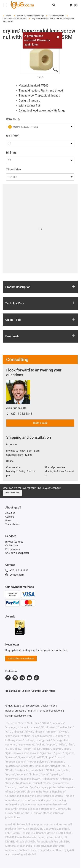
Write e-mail (40, 423)
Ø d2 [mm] (13, 136)
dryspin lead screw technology (30, 16)
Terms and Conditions (50, 711)
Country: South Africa (43, 691)
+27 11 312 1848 (21, 414)
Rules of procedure (16, 711)
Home (9, 16)
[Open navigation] (5, 5)
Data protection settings (19, 716)
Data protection (30, 706)
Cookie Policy (48, 706)
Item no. (11, 119)
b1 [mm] (11, 153)
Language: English (18, 691)
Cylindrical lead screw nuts (15, 19)
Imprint (32, 711)
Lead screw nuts (57, 16)
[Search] (54, 5)
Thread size (14, 169)
